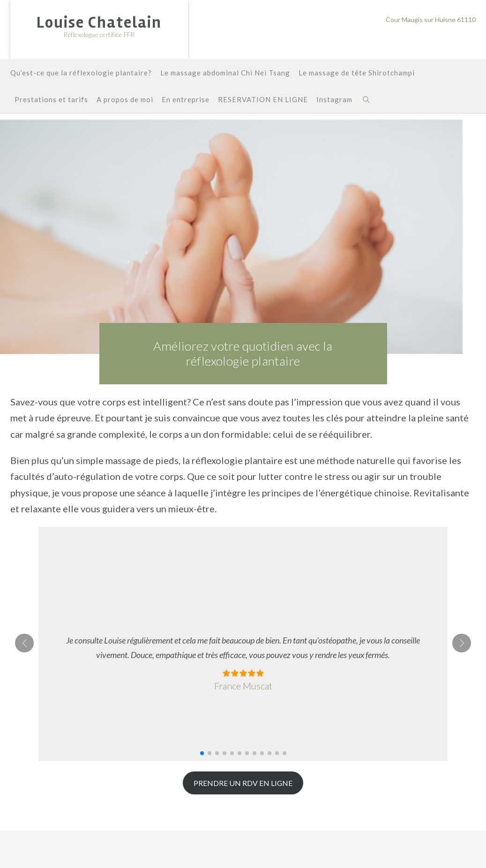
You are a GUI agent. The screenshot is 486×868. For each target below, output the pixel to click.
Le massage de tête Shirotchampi (357, 73)
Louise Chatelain (99, 22)
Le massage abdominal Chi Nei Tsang (225, 73)
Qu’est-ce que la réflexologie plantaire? (81, 73)
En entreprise (186, 100)
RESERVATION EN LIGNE (263, 100)
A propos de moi (125, 100)
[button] (202, 753)
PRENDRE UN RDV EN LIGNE (243, 783)
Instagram (334, 100)
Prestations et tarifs (51, 100)
